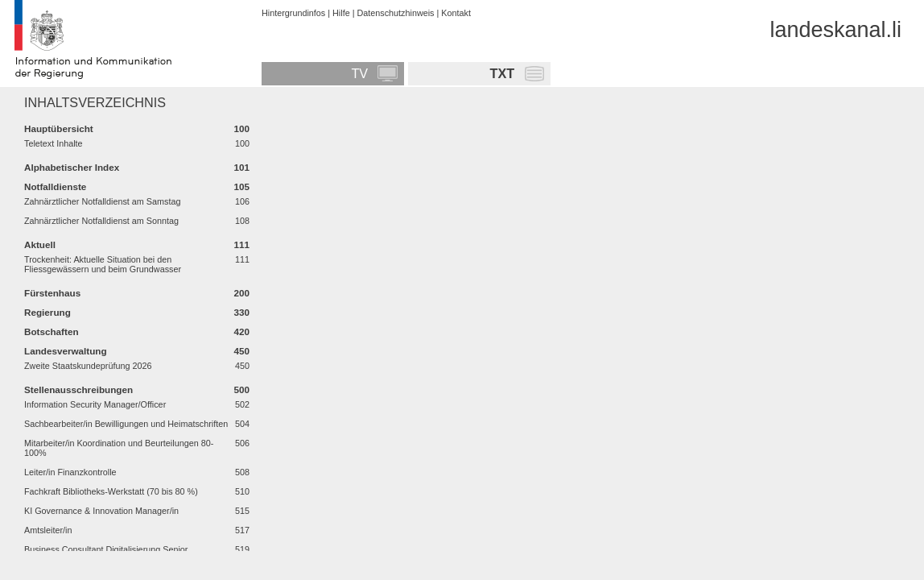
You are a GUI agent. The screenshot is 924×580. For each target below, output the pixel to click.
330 (241, 312)
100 (241, 128)
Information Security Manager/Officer (95, 404)
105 (241, 186)
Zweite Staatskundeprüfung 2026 (88, 366)
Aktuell (40, 244)
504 (242, 424)
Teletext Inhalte (54, 143)
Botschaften (52, 331)
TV (359, 73)
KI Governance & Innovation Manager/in (101, 511)
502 (242, 404)
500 (241, 389)
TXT (503, 73)
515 (242, 511)
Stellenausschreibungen (78, 389)
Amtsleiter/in (48, 530)
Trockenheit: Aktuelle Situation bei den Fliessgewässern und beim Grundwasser (103, 264)
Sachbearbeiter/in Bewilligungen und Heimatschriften (126, 424)
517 (242, 530)
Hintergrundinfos (293, 13)
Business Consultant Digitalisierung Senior (106, 549)
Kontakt (456, 13)
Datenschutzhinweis (395, 13)
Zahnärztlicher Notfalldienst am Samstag (102, 201)
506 (242, 443)
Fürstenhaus (52, 293)
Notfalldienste (55, 186)
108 (242, 221)
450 (241, 351)
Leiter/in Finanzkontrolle (70, 472)
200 (241, 293)
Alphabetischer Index (72, 167)
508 (242, 472)
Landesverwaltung (66, 351)
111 (241, 244)
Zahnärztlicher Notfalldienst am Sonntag (101, 221)
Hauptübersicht (59, 128)
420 (241, 331)
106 (242, 201)
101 (241, 167)
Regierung (47, 312)
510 (242, 491)
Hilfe (341, 13)
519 (242, 549)
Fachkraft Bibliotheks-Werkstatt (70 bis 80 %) (111, 491)
